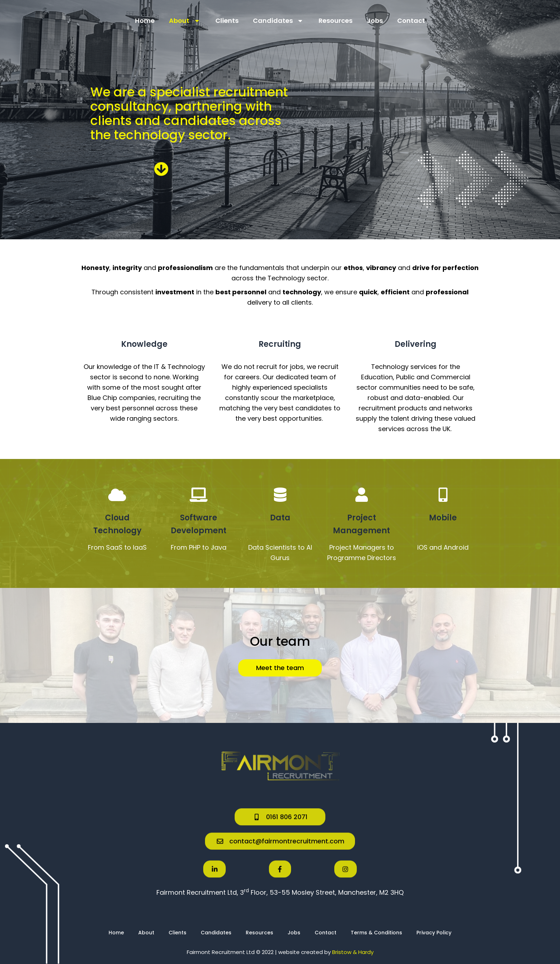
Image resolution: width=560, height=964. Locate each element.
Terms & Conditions (376, 933)
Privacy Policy (434, 933)
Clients (227, 21)
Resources (336, 21)
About (185, 21)
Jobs (375, 21)
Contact (411, 21)
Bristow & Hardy (353, 952)
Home (145, 21)
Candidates (279, 21)
